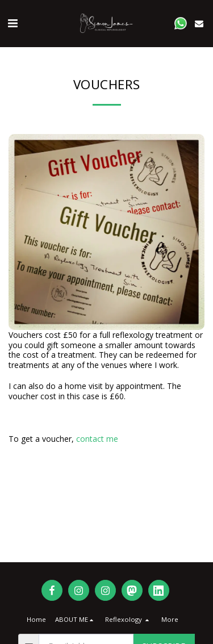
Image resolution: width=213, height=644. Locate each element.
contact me (97, 439)
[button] (12, 23)
